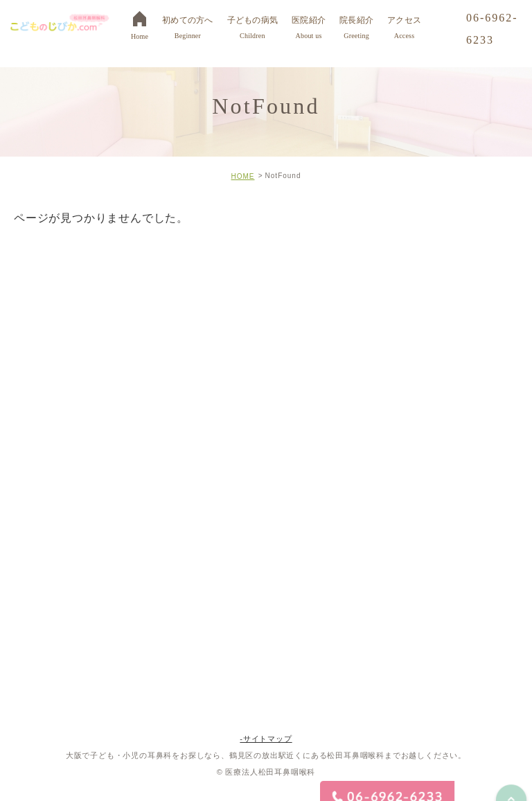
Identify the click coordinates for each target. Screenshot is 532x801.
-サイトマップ (266, 739)
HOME (242, 176)
